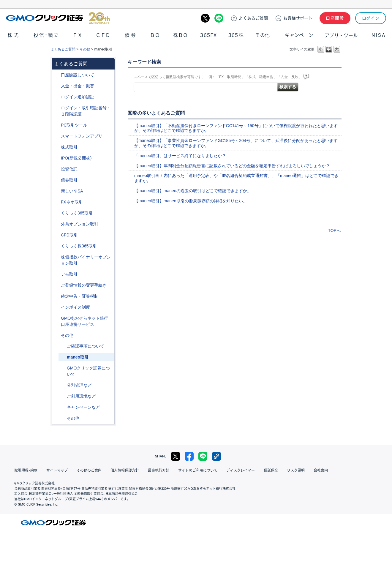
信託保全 (271, 470)
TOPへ (334, 230)
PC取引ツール (74, 125)
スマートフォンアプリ (82, 136)
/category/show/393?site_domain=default (57, 191)
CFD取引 (69, 235)
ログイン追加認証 (78, 97)
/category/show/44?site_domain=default (57, 335)
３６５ (236, 35)
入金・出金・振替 (78, 86)
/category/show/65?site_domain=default (57, 224)
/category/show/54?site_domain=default (57, 108)
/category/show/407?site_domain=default (57, 246)
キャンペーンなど (83, 407)
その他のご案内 (89, 470)
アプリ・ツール (341, 35)
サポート (298, 18)
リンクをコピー (216, 456)
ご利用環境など (81, 396)
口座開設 (335, 18)
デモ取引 (69, 274)
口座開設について (78, 75)
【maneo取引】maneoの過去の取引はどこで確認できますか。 (193, 191)
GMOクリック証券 (58, 18)
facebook (189, 456)
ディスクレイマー (241, 470)
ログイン (371, 18)
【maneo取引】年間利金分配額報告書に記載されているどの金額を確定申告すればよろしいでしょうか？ (232, 166)
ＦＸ (78, 35)
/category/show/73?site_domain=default (57, 158)
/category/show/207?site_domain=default (57, 125)
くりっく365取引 (77, 213)
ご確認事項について (86, 346)
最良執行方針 (159, 470)
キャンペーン (299, 35)
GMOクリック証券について (88, 371)
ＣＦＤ (103, 35)
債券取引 (69, 180)
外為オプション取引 (80, 224)
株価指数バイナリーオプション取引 (86, 260)
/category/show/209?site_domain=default (57, 274)
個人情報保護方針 (125, 470)
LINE (219, 18)
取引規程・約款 (26, 470)
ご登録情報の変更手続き (84, 285)
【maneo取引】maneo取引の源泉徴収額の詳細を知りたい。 (191, 201)
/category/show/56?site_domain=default (57, 285)
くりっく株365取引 (79, 246)
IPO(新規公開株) (76, 158)
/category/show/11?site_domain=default (57, 235)
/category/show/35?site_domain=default (57, 213)
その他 (263, 35)
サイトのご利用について (198, 470)
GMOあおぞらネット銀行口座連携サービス (84, 321)
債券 (131, 35)
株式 (14, 35)
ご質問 (253, 18)
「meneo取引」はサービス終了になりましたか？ (180, 156)
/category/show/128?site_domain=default (57, 318)
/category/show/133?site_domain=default (57, 257)
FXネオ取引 (72, 202)
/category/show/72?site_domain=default (57, 147)
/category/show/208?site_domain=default (57, 136)
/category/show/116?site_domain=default (57, 169)
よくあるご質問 (63, 49)
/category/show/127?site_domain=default (57, 296)
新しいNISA (72, 191)
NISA (379, 35)
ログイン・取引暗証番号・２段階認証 (86, 111)
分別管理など (79, 385)
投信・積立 (47, 35)
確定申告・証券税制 (80, 296)
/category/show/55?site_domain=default (57, 86)
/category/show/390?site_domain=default (57, 307)
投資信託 (69, 169)
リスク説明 (296, 470)
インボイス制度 (75, 307)
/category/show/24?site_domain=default (57, 202)
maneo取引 (78, 357)
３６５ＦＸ (208, 35)
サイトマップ (57, 470)
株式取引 (69, 147)
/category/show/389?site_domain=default (57, 180)
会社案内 (321, 470)
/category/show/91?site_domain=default (57, 75)
